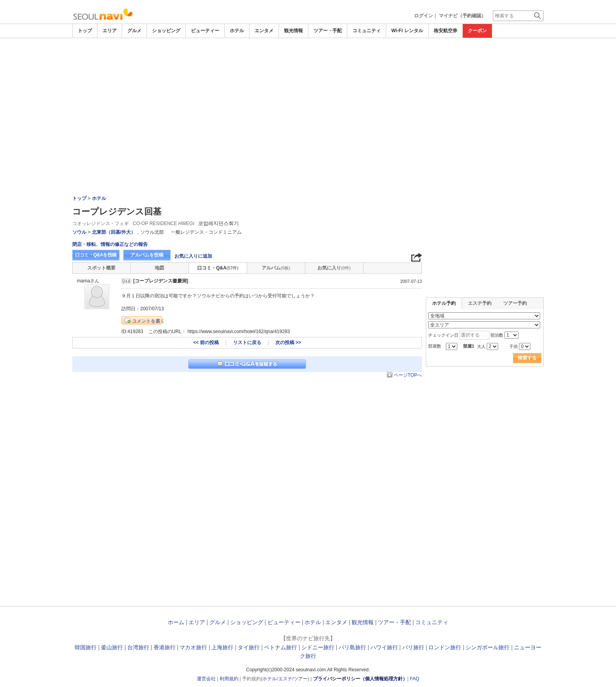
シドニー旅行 (318, 647)
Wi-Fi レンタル (407, 31)
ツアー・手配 (328, 31)
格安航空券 (445, 31)
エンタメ (264, 31)
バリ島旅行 (352, 647)
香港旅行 (165, 647)
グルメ (134, 31)
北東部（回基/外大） (114, 232)
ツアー (301, 679)
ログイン (423, 16)
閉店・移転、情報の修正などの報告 (110, 244)
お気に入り (334, 268)
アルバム (276, 268)
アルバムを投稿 (147, 255)
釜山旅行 (112, 647)
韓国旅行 (86, 647)
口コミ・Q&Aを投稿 (96, 255)
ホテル (237, 31)
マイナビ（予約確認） (462, 16)
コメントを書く (148, 321)
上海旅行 (222, 647)
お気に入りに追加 (193, 256)
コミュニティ (367, 31)
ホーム (176, 622)
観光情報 (293, 31)
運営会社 (206, 679)
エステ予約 (480, 303)
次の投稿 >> (288, 343)
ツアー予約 (515, 303)
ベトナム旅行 (280, 647)
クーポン (477, 31)
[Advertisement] (308, 60)
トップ (85, 31)
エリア (110, 31)
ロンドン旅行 (445, 647)
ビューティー (205, 31)
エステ (285, 679)
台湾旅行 (138, 647)
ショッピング (166, 31)
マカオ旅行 (193, 647)
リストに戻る (247, 343)
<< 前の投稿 (206, 343)
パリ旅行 (413, 647)
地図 (159, 268)
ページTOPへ (408, 375)
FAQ (414, 679)
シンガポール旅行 (488, 647)
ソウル (79, 232)
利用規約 (229, 679)
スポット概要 (101, 268)
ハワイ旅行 (384, 647)
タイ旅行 (249, 647)
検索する (527, 358)
